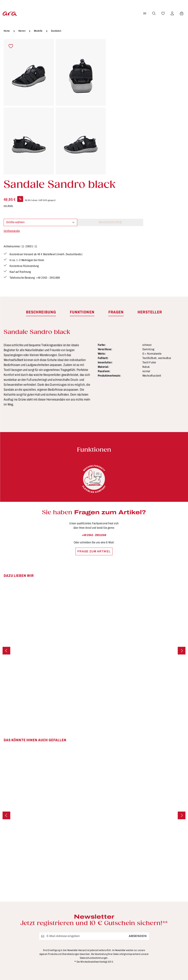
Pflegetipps (75, 956)
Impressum (122, 925)
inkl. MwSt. (118, 76)
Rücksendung (77, 962)
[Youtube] (178, 914)
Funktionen (75, 916)
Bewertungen (76, 976)
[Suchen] (153, 13)
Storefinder (122, 939)
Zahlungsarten (77, 969)
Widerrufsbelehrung (128, 932)
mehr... (184, 961)
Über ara (120, 945)
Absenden (138, 830)
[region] (55, 107)
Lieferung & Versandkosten (78, 946)
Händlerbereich (125, 952)
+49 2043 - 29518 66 (94, 429)
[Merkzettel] (163, 13)
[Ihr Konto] (172, 13)
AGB (117, 912)
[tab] (41, 206)
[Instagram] (166, 927)
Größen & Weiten (79, 930)
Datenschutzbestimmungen (94, 852)
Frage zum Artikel (94, 446)
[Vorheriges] (6, 545)
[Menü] (144, 13)
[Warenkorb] (181, 13)
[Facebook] (166, 914)
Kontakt (72, 936)
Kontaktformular (43, 938)
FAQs (71, 923)
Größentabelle (121, 101)
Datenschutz (123, 919)
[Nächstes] (182, 545)
